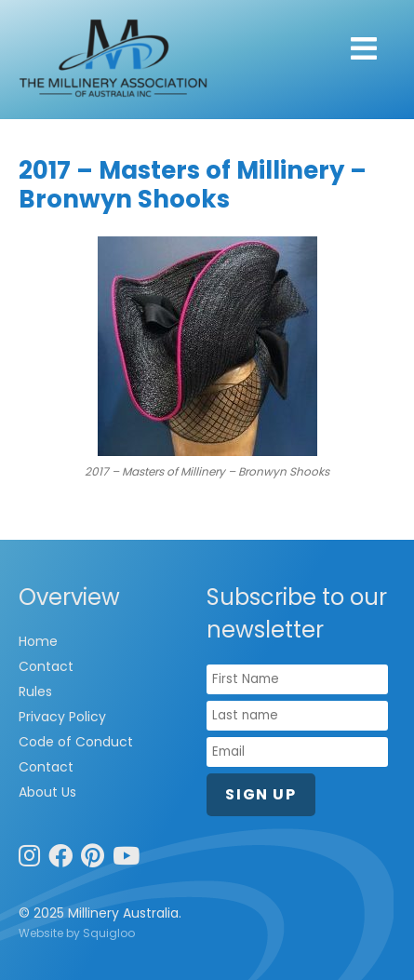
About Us (47, 792)
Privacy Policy (62, 717)
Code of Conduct (76, 742)
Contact (46, 666)
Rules (35, 691)
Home (38, 641)
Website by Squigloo (77, 933)
